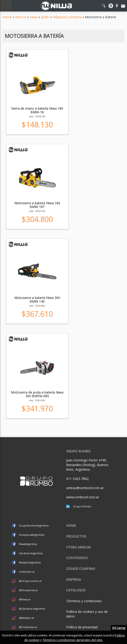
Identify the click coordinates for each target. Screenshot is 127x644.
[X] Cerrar (119, 628)
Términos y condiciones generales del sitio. (73, 640)
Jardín (45, 17)
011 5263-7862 (77, 479)
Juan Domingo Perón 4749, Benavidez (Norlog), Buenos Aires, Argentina (87, 465)
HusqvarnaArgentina (32, 535)
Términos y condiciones (84, 601)
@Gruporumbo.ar (30, 581)
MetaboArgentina (30, 562)
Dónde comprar (81, 569)
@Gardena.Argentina (32, 609)
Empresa (74, 579)
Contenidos (77, 558)
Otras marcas (79, 547)
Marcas (21, 17)
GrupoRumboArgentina (34, 525)
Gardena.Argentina (31, 553)
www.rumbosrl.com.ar (83, 497)
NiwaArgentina (28, 544)
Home (7, 17)
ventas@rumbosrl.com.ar (85, 488)
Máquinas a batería (67, 17)
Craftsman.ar (27, 572)
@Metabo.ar (27, 618)
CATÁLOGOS (76, 590)
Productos (76, 536)
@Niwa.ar (25, 599)
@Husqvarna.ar (28, 590)
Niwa (34, 17)
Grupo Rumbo (82, 506)
